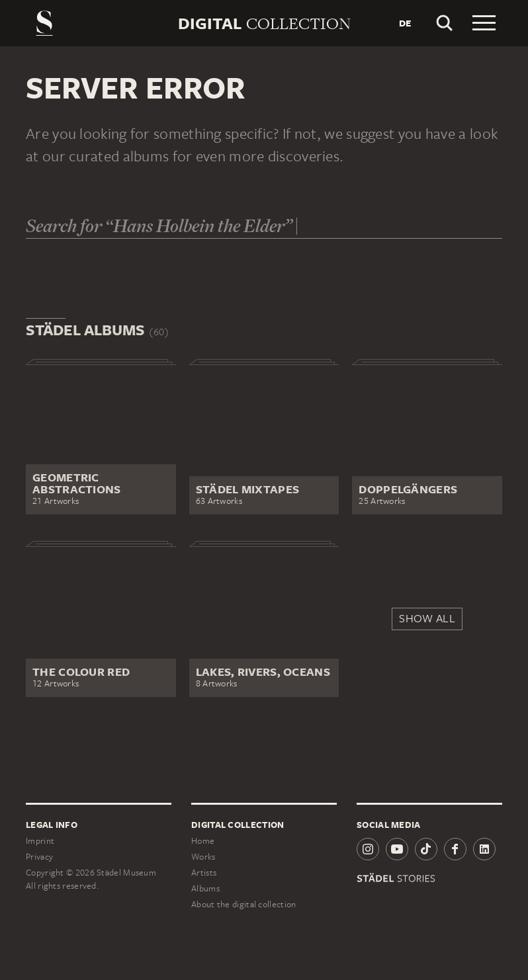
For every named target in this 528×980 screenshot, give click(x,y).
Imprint (40, 841)
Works (203, 857)
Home (203, 841)
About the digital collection (243, 904)
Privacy (39, 857)
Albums (205, 888)
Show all (427, 618)
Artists (204, 873)
